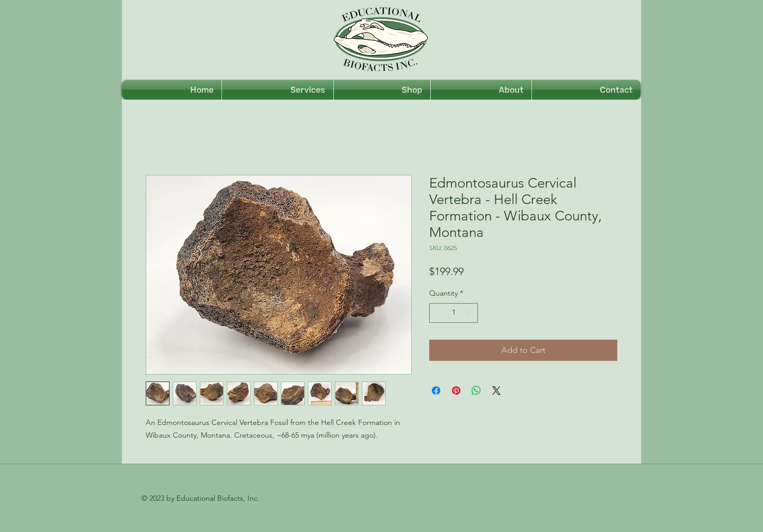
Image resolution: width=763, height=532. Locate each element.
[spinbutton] (454, 313)
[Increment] (470, 313)
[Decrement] (437, 313)
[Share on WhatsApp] (476, 391)
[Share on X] (496, 391)
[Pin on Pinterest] (456, 391)
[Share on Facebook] (436, 391)
